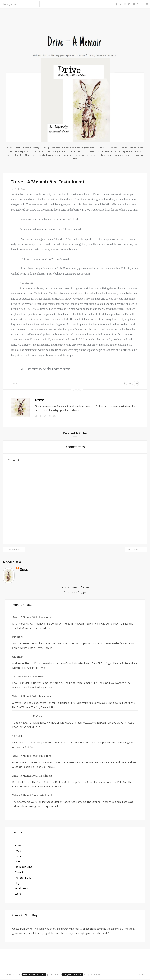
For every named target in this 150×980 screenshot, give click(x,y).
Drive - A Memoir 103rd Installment (32, 697)
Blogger (82, 593)
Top (141, 975)
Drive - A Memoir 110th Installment (32, 796)
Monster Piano (23, 878)
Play (17, 883)
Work (18, 894)
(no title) (17, 638)
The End (17, 737)
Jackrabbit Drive (24, 867)
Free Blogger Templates (34, 975)
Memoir (19, 873)
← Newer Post (14, 549)
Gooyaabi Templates (73, 975)
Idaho (18, 862)
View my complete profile (75, 587)
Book (18, 846)
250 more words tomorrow (28, 677)
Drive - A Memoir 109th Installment (32, 756)
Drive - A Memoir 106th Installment (32, 618)
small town (21, 889)
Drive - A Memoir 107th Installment (32, 776)
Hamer (19, 857)
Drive (39, 400)
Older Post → (136, 549)
